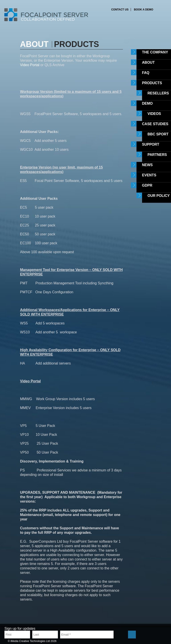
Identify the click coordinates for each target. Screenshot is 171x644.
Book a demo (144, 10)
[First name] (17, 635)
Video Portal (30, 65)
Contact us (120, 10)
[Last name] (45, 635)
